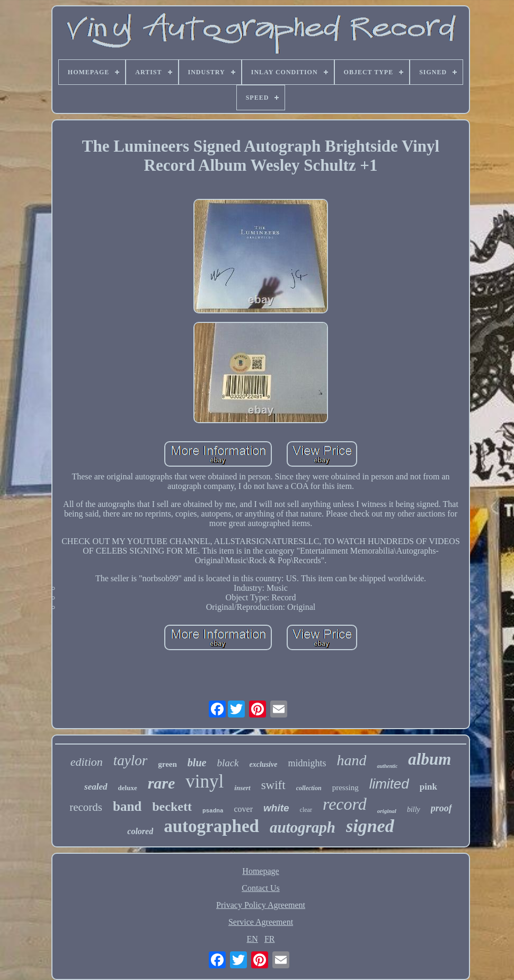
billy (414, 810)
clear (306, 810)
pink (428, 787)
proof (441, 808)
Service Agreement (261, 922)
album (429, 759)
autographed (211, 826)
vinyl (205, 781)
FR (270, 939)
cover (243, 809)
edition (87, 762)
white (276, 808)
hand (351, 760)
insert (242, 788)
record (345, 804)
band (127, 806)
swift (273, 785)
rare (162, 783)
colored (140, 831)
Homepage (260, 871)
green (167, 764)
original (387, 811)
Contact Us (261, 888)
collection (309, 788)
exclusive (264, 764)
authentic (387, 766)
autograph (303, 827)
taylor (131, 760)
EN (252, 939)
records (86, 807)
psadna (213, 811)
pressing (345, 787)
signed (370, 826)
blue (197, 763)
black (228, 763)
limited (389, 784)
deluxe (128, 788)
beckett (172, 807)
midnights (307, 763)
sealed (96, 787)
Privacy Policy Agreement (261, 905)
